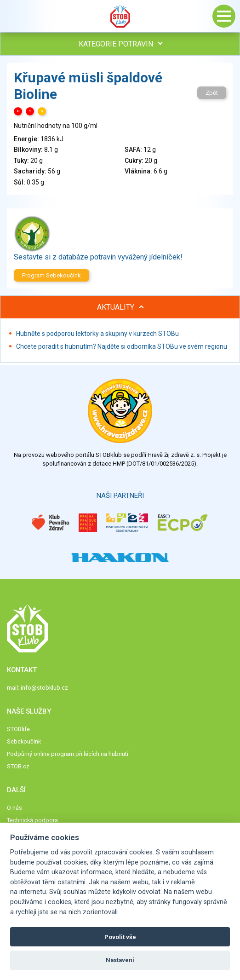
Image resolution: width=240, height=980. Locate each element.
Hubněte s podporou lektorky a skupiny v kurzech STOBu (97, 334)
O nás (14, 808)
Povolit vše (120, 937)
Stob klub (120, 16)
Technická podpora (32, 820)
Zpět (212, 93)
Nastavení (120, 960)
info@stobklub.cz (44, 688)
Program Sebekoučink (51, 275)
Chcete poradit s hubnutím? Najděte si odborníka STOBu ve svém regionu (122, 346)
